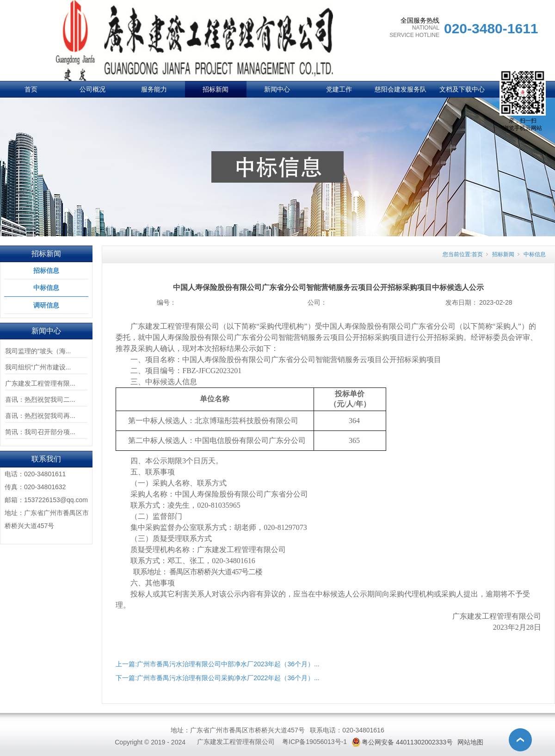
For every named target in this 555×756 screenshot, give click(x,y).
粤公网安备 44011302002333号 (407, 742)
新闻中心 (277, 89)
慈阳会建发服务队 (401, 89)
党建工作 (339, 89)
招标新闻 (216, 89)
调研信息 (46, 305)
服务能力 (154, 89)
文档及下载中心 (462, 89)
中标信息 (46, 288)
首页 (31, 89)
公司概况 (92, 89)
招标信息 (46, 270)
